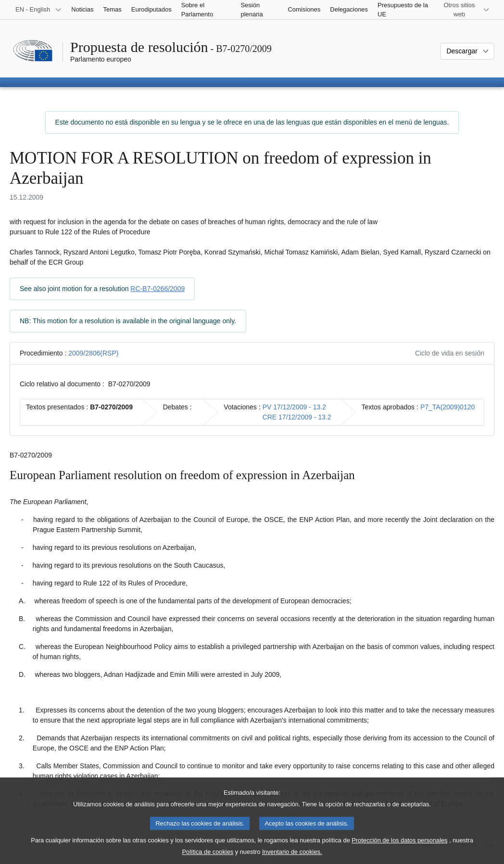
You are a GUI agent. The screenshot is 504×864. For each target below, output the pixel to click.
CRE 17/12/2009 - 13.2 (297, 417)
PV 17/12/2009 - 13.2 (294, 407)
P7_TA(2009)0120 (447, 407)
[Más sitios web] (465, 10)
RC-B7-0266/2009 (157, 289)
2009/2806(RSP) (93, 353)
